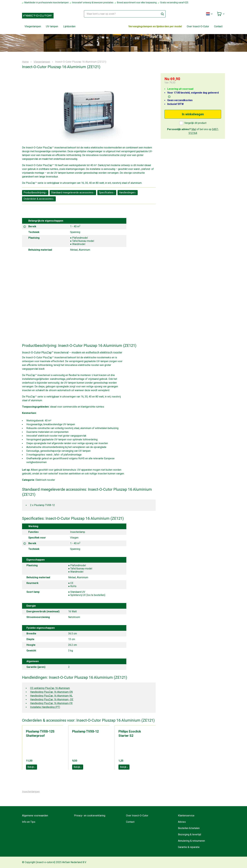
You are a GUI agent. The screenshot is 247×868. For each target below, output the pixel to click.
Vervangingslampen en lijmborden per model (155, 26)
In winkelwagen (193, 114)
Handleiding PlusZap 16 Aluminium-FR (51, 703)
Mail (194, 129)
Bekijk (32, 767)
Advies (182, 822)
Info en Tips (29, 822)
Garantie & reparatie (189, 847)
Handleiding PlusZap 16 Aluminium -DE (52, 699)
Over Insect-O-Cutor (198, 26)
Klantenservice (186, 816)
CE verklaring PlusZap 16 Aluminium (50, 688)
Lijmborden (69, 26)
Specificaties (107, 193)
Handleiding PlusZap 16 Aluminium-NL (51, 696)
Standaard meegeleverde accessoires (73, 193)
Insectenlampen (31, 792)
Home (25, 62)
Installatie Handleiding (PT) (45, 707)
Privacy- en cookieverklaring (90, 816)
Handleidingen (128, 193)
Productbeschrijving (35, 193)
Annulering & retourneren (191, 841)
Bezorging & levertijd (190, 834)
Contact (218, 26)
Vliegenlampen (33, 26)
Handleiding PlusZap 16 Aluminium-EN (51, 692)
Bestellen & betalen (189, 828)
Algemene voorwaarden (35, 816)
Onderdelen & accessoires (39, 199)
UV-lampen (52, 26)
